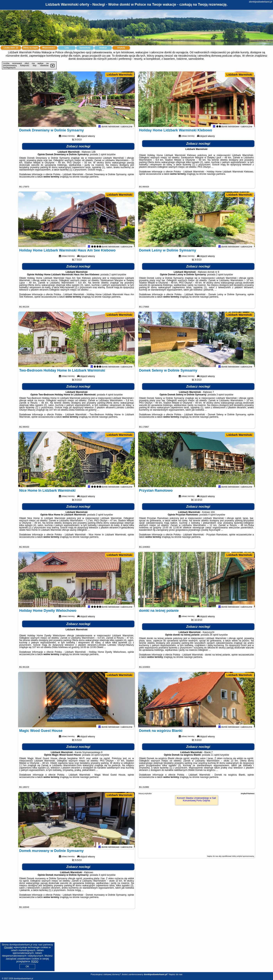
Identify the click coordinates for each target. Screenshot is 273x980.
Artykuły (121, 48)
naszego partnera (89, 180)
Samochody (85, 48)
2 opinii (113, 278)
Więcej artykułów (145, 794)
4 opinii (109, 398)
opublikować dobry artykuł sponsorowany (238, 856)
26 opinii (214, 638)
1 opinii (102, 158)
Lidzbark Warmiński (120, 75)
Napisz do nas (176, 974)
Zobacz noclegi (78, 149)
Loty (67, 48)
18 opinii (95, 758)
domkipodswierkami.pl (261, 2)
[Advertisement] (137, 943)
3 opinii (220, 398)
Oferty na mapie (30, 48)
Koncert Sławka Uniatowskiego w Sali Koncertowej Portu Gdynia (197, 799)
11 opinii (215, 758)
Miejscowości (49, 48)
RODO (35, 961)
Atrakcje (103, 48)
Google (8, 947)
